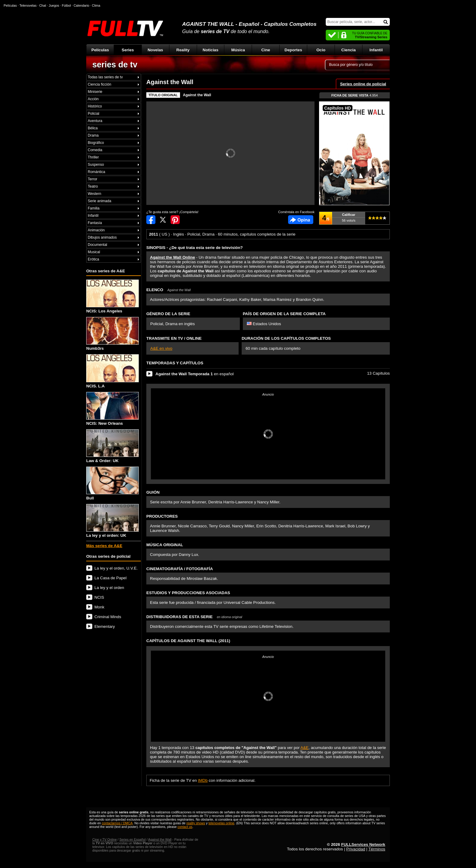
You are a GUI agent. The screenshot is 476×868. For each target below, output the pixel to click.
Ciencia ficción (99, 84)
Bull (112, 483)
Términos (377, 849)
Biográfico (96, 143)
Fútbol (66, 5)
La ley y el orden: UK (112, 521)
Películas (100, 50)
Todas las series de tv (105, 77)
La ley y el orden (109, 588)
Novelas (155, 50)
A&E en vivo (161, 348)
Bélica (93, 128)
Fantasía (95, 223)
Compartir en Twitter (163, 220)
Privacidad (356, 849)
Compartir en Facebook (151, 220)
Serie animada (99, 201)
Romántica (96, 172)
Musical (94, 252)
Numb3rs (112, 334)
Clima (96, 5)
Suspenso (96, 165)
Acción (93, 99)
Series (128, 50)
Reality (183, 50)
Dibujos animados (102, 237)
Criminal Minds (108, 617)
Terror (92, 179)
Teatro (93, 186)
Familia (94, 208)
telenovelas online (221, 823)
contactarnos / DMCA (117, 823)
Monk (99, 607)
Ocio (321, 50)
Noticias (211, 50)
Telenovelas (28, 5)
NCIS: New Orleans (112, 409)
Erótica (93, 259)
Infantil (376, 50)
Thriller (93, 157)
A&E (305, 748)
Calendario (81, 5)
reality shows (196, 823)
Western (94, 194)
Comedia (95, 150)
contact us (185, 827)
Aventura (95, 121)
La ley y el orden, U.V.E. (116, 568)
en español (195, 374)
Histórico (95, 106)
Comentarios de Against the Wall (301, 220)
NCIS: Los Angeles (112, 296)
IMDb (203, 780)
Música (238, 50)
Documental (97, 245)
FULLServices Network (363, 844)
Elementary (105, 626)
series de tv (115, 65)
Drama (93, 135)
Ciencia (348, 50)
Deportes (293, 50)
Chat (43, 5)
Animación (96, 230)
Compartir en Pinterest (175, 220)
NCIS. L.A (112, 371)
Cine (266, 50)
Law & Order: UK (112, 446)
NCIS (99, 597)
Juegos (54, 5)
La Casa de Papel (110, 578)
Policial (93, 114)
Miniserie (95, 92)
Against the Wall (197, 95)
